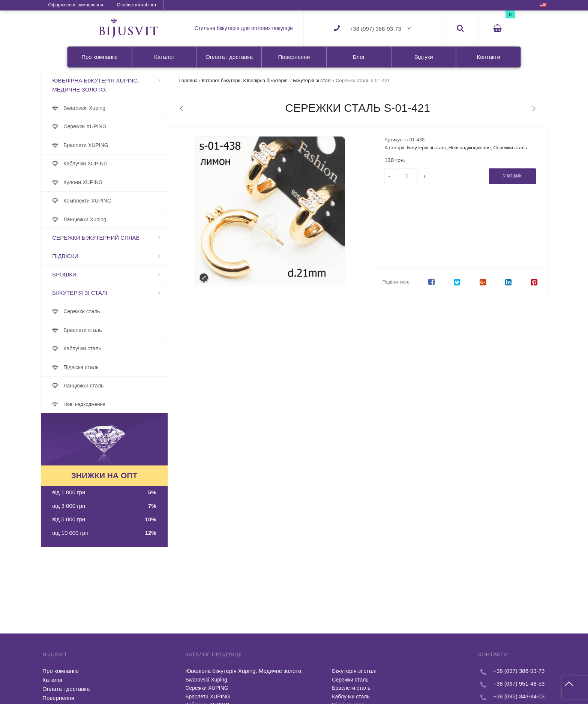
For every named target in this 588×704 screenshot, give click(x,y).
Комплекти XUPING (120, 201)
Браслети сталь (115, 330)
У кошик (480, 184)
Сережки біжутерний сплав (128, 238)
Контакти (488, 57)
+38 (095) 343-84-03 (487, 696)
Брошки (96, 274)
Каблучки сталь (114, 348)
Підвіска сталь (113, 367)
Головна (205, 80)
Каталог (164, 57)
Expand (207, 278)
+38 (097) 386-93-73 (376, 29)
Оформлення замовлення (107, 5)
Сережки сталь (114, 311)
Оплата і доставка (229, 57)
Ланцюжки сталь (116, 386)
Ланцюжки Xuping (117, 219)
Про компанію (99, 57)
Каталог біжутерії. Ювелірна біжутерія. (261, 80)
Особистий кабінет (168, 5)
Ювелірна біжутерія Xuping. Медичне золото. (128, 85)
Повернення (294, 57)
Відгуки (424, 57)
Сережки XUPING (117, 126)
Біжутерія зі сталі (112, 293)
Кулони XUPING (115, 182)
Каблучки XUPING (118, 164)
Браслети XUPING (118, 145)
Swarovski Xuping (117, 108)
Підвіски (97, 256)
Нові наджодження (460, 148)
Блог (359, 57)
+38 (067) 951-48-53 (487, 684)
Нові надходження (117, 404)
